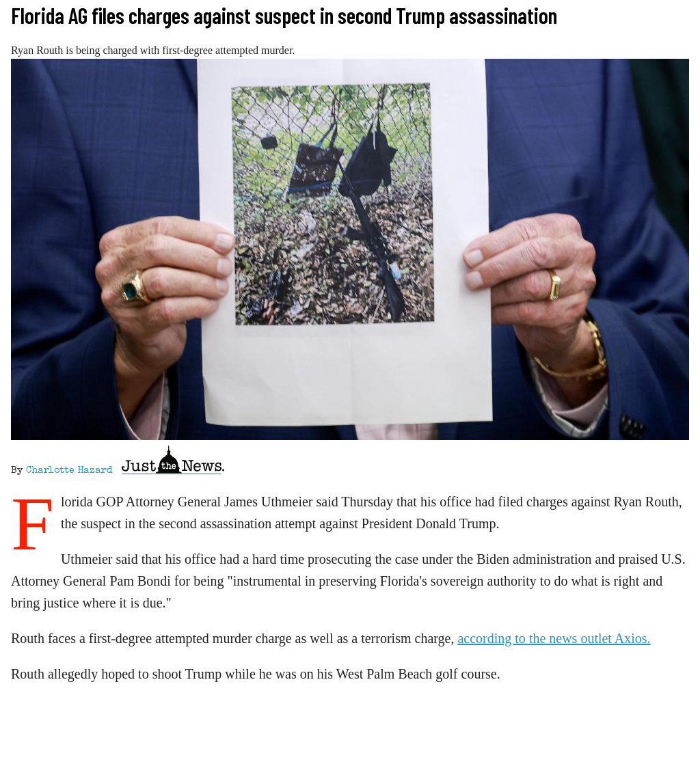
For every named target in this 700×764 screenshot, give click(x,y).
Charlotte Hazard (69, 471)
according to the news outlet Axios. (554, 638)
